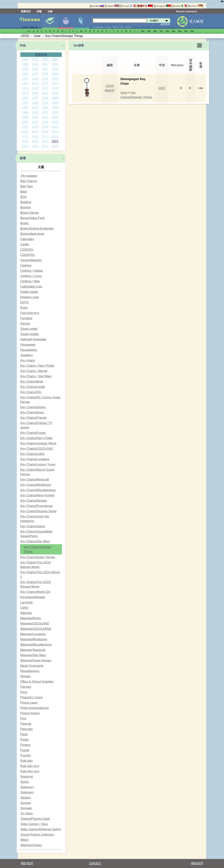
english (112, 6)
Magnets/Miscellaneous (36, 645)
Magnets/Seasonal (33, 650)
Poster (25, 740)
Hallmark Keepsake (33, 339)
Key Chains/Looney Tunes (38, 464)
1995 (25, 112)
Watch (25, 840)
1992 (35, 108)
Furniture (26, 318)
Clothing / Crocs (31, 276)
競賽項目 (26, 11)
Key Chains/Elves (32, 412)
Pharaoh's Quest (32, 697)
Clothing (26, 265)
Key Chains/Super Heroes (38, 557)
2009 (45, 127)
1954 (55, 59)
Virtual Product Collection (37, 835)
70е (161, 31)
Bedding (26, 202)
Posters (25, 745)
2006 (55, 122)
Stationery (27, 792)
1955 (25, 64)
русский (97, 6)
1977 (45, 88)
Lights (24, 608)
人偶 (66, 21)
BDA (23, 197)
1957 (45, 64)
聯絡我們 (197, 863)
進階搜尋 (165, 24)
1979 (25, 93)
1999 (25, 117)
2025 (45, 146)
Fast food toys (30, 313)
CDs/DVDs (28, 255)
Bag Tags (27, 186)
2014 (55, 132)
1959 (25, 69)
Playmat (26, 724)
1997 (45, 112)
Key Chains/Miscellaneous (38, 490)
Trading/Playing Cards (35, 819)
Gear (124, 93)
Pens (24, 692)
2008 (35, 127)
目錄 (50, 11)
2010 (55, 127)
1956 (35, 64)
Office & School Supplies (37, 682)
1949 (25, 59)
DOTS (24, 302)
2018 (55, 137)
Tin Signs (27, 813)
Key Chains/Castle (33, 387)
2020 (35, 141)
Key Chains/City (31, 392)
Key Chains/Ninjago (34, 501)
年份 (23, 46)
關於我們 (27, 863)
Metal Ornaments (32, 666)
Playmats (27, 729)
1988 (35, 103)
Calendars (27, 239)
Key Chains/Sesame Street (38, 511)
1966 (55, 74)
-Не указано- (29, 176)
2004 (35, 122)
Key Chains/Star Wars (35, 541)
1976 (35, 88)
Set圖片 (50, 21)
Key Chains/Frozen (33, 433)
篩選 (23, 158)
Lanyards (27, 602)
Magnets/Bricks (31, 618)
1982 (55, 93)
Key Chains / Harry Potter (37, 366)
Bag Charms (29, 181)
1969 (45, 79)
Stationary (27, 787)
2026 (55, 146)
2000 (35, 117)
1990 (55, 103)
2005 (45, 122)
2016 (35, 137)
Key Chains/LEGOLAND (37, 449)
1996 (35, 112)
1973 (45, 83)
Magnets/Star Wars (33, 655)
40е (143, 31)
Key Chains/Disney (33, 407)
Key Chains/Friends (34, 418)
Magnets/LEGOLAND (35, 623)
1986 (55, 98)
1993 (45, 108)
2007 (25, 127)
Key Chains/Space (33, 526)
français (128, 6)
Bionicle (26, 207)
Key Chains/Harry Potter (37, 438)
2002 (55, 117)
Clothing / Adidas (32, 271)
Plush (24, 734)
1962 (55, 69)
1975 (25, 88)
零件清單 (81, 21)
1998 (55, 112)
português (163, 6)
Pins (23, 718)
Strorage (26, 808)
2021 (45, 141)
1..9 (29, 31)
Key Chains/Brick (32, 382)
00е (180, 31)
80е (167, 31)
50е (149, 31)
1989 (45, 103)
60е (155, 31)
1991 (25, 108)
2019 (25, 141)
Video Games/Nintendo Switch (41, 829)
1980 (35, 93)
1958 (55, 64)
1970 (55, 79)
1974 (55, 83)
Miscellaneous (30, 671)
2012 (35, 132)
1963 (25, 74)
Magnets (26, 613)
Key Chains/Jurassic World (38, 443)
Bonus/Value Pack (33, 218)
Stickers (26, 798)
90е (174, 31)
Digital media (29, 292)
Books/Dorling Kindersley (37, 228)
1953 (45, 59)
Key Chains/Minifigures (36, 485)
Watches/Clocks (31, 845)
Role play (27, 761)
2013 (45, 132)
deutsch (195, 6)
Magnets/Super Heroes (36, 660)
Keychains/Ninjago (33, 597)
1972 (35, 83)
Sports (25, 782)
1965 (45, 74)
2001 (45, 117)
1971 (25, 83)
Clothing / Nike (30, 281)
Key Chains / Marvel (34, 371)
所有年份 (41, 55)
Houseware (28, 345)
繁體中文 (145, 6)
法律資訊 (95, 863)
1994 (55, 108)
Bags (24, 192)
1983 (25, 98)
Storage (26, 803)
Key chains (28, 360)
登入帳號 (196, 21)
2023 (25, 146)
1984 (35, 98)
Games (25, 323)
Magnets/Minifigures (34, 639)
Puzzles (26, 755)
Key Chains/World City (35, 592)
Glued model (29, 329)
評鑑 (39, 11)
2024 (35, 146)
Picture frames (30, 713)
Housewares (29, 350)
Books (24, 223)
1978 (55, 88)
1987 (25, 103)
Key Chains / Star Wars (36, 376)
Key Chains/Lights (32, 454)
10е (186, 31)
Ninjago (25, 676)
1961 (45, 69)
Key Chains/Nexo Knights (37, 495)
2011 (25, 132)
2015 (25, 137)
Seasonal (27, 777)
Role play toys (30, 766)
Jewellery (27, 355)
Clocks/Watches (31, 260)
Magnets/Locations (33, 634)
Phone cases (29, 703)
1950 (35, 59)
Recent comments (187, 11)
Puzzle (25, 750)
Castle (25, 244)
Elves (24, 308)
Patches (26, 687)
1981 (45, 93)
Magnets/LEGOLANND (36, 629)
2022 (55, 141)
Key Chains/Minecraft (35, 480)
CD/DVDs (27, 250)
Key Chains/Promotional (37, 506)
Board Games (30, 213)
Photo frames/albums (35, 708)
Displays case (30, 297)
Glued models (30, 334)
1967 (25, 79)
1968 (35, 79)
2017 (45, 137)
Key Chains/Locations (35, 459)
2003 (25, 122)
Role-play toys (30, 771)
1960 (35, 69)
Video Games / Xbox (34, 824)
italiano (180, 6)
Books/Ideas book (32, 234)
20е (192, 31)
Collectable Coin (31, 287)
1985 (45, 98)
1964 (35, 74)
